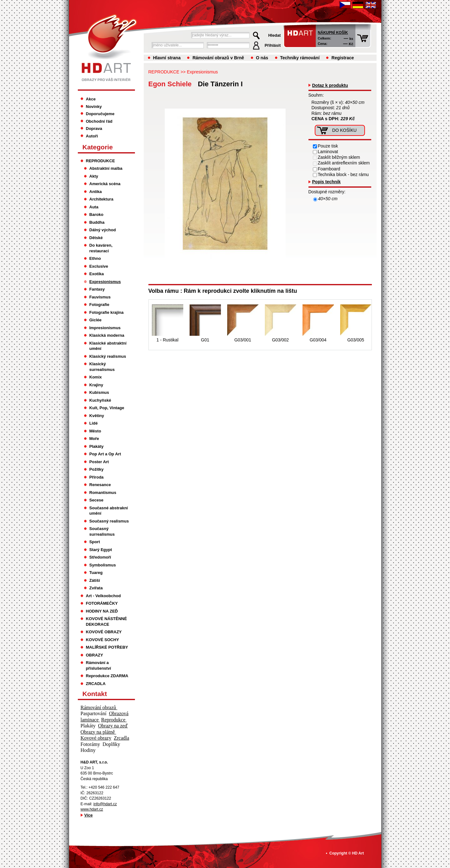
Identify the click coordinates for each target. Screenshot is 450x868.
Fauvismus (100, 297)
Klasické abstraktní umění (108, 346)
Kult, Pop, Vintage (107, 408)
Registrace (343, 58)
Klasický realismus (108, 356)
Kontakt (95, 694)
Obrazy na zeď (113, 726)
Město (95, 431)
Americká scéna (105, 184)
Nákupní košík (333, 33)
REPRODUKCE (164, 72)
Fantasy (97, 289)
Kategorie (98, 147)
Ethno (95, 258)
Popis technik (327, 182)
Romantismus (103, 493)
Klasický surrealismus (102, 367)
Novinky (94, 107)
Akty (94, 176)
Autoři (92, 136)
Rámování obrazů (99, 707)
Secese (96, 500)
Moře (94, 439)
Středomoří (100, 557)
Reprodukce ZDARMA (107, 676)
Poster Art (99, 462)
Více (89, 815)
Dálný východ (103, 230)
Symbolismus (103, 565)
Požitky (97, 469)
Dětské (96, 238)
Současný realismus (109, 521)
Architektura (102, 199)
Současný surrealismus (102, 531)
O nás (262, 58)
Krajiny (96, 385)
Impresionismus (105, 328)
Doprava (94, 129)
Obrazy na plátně (98, 732)
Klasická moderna (107, 335)
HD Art (358, 853)
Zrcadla (122, 738)
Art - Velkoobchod (103, 596)
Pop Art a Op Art (105, 454)
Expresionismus (202, 72)
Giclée (96, 320)
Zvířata (96, 588)
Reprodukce (114, 720)
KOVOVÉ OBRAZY (104, 632)
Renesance (100, 485)
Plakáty (97, 446)
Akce (91, 99)
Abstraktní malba (106, 168)
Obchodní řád (99, 121)
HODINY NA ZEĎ (102, 611)
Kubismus (99, 392)
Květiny (97, 416)
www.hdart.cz (92, 809)
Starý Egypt (101, 550)
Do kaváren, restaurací (101, 248)
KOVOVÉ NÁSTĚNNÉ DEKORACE (107, 622)
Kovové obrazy (96, 738)
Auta (94, 207)
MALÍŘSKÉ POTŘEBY (107, 647)
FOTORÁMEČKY (102, 603)
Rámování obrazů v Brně (218, 58)
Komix (96, 377)
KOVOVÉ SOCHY (103, 640)
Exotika (97, 274)
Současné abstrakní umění (109, 511)
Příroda (97, 477)
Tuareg (96, 573)
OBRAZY (95, 655)
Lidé (94, 423)
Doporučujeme (100, 114)
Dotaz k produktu (330, 85)
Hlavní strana (167, 58)
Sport (95, 542)
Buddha (97, 222)
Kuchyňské (100, 400)
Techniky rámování (300, 58)
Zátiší (95, 580)
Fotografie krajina (107, 312)
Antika (96, 192)
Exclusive (99, 266)
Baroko (96, 214)
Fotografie (99, 305)
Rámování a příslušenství (99, 665)
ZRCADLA (96, 684)
